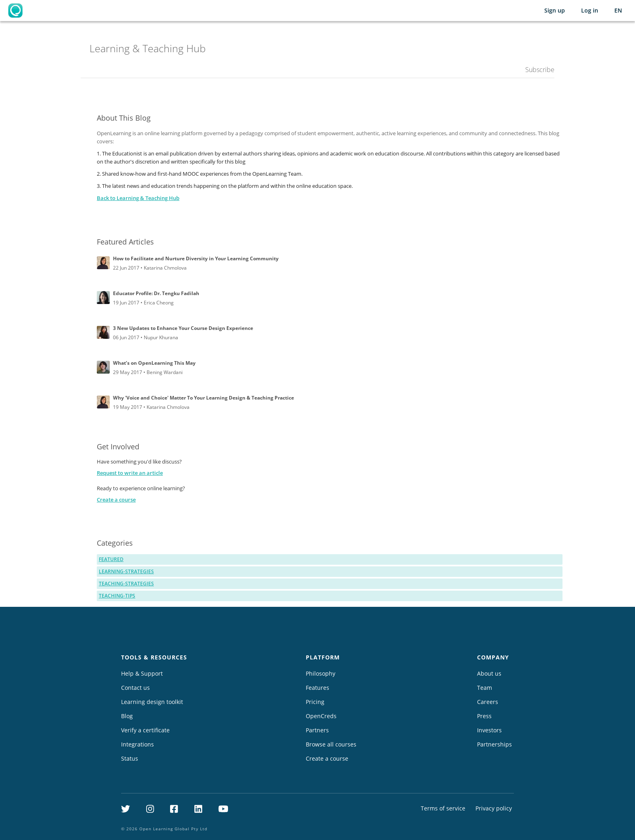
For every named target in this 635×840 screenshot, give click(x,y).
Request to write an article (130, 473)
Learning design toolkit (152, 702)
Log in (590, 10)
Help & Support (142, 673)
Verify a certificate (145, 730)
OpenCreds (321, 716)
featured (111, 559)
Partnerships (494, 744)
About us (489, 673)
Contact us (135, 688)
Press (484, 716)
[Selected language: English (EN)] (618, 11)
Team (485, 688)
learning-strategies (126, 571)
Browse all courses (331, 744)
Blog (127, 716)
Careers (488, 702)
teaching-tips (117, 596)
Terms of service (443, 808)
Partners (317, 730)
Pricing (315, 702)
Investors (489, 730)
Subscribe (540, 70)
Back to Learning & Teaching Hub (138, 198)
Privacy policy (494, 808)
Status (130, 758)
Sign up (555, 10)
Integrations (137, 744)
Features (317, 688)
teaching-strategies (126, 584)
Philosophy (321, 673)
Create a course (116, 500)
